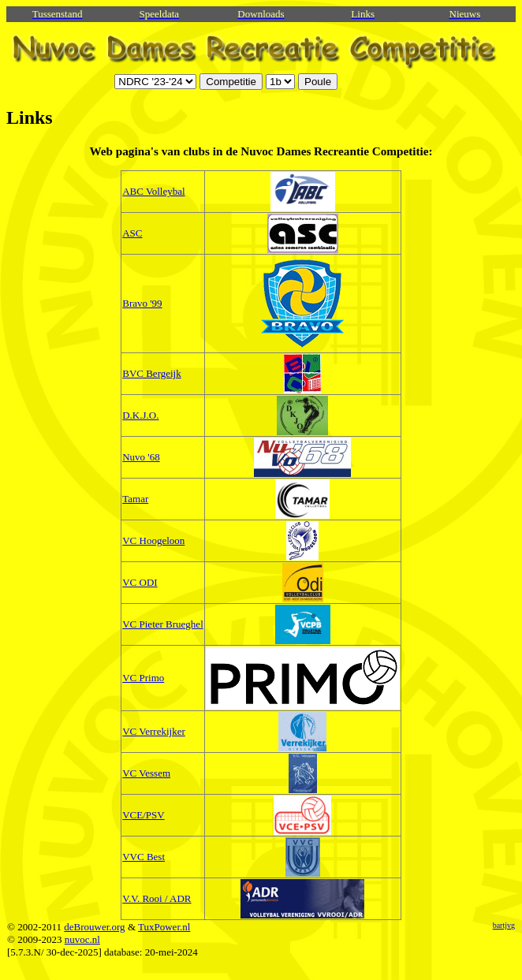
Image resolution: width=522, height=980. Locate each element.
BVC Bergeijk (152, 373)
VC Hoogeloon (153, 540)
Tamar (135, 499)
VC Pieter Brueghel (163, 624)
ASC (132, 233)
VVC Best (144, 857)
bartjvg (504, 925)
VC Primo (143, 678)
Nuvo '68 (141, 457)
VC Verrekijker (154, 731)
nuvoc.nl (82, 939)
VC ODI (140, 582)
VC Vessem (146, 773)
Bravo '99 (142, 303)
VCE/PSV (143, 815)
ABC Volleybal (153, 191)
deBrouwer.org (94, 927)
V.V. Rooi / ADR (157, 898)
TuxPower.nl (164, 927)
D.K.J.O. (140, 415)
